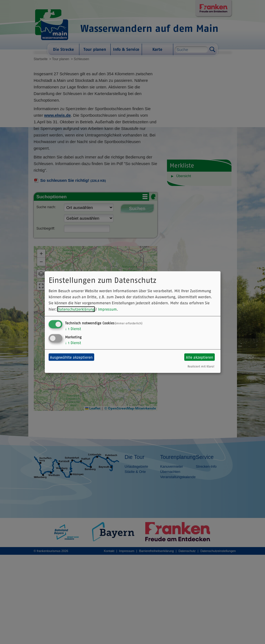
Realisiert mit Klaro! (201, 366)
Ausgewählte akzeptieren (71, 357)
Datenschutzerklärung (76, 309)
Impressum (107, 309)
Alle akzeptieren (200, 357)
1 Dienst (73, 329)
